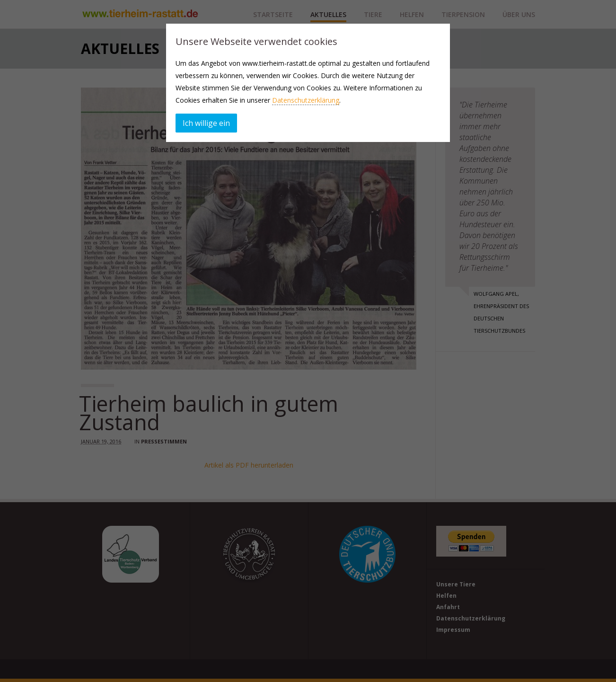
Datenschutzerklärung (306, 100)
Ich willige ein (206, 123)
